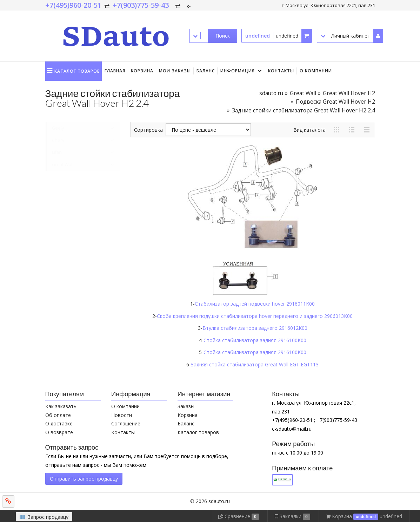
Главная (115, 71)
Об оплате (58, 415)
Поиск (223, 36)
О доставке (59, 423)
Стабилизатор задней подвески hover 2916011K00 (255, 304)
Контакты (281, 71)
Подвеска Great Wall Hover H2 (335, 102)
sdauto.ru (271, 93)
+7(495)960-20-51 (73, 5)
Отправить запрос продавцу (84, 479)
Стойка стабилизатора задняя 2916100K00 (255, 340)
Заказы (186, 406)
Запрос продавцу (44, 517)
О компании (316, 71)
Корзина (142, 71)
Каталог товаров (198, 432)
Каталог (77, 71)
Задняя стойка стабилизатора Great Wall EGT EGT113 (255, 364)
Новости (122, 415)
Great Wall (303, 93)
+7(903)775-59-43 (141, 5)
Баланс (206, 71)
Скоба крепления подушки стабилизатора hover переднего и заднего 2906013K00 (255, 316)
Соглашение (126, 423)
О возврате (59, 432)
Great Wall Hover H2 (349, 93)
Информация (238, 71)
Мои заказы (175, 71)
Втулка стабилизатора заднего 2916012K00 (255, 328)
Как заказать (61, 406)
